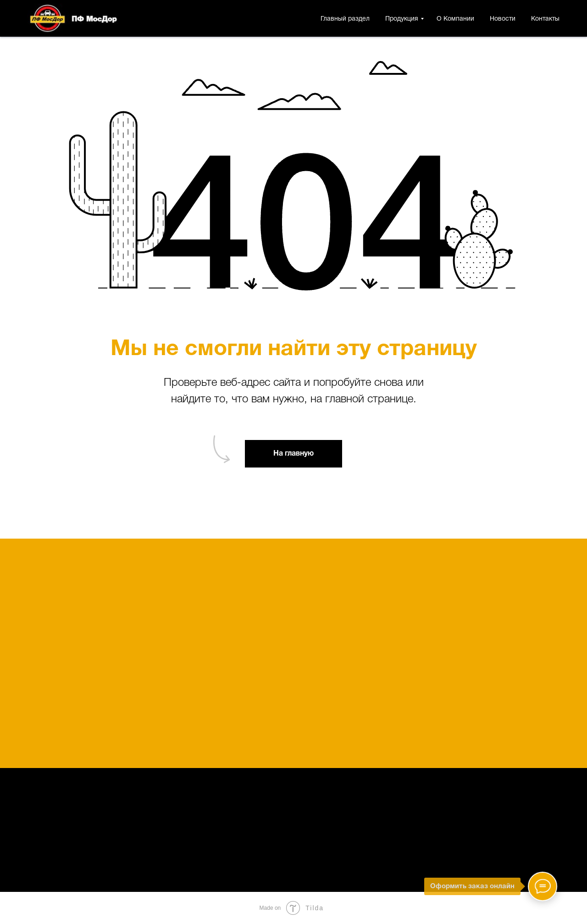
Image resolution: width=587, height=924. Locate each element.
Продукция (402, 19)
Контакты (545, 19)
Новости (503, 19)
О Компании (455, 19)
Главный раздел (345, 19)
